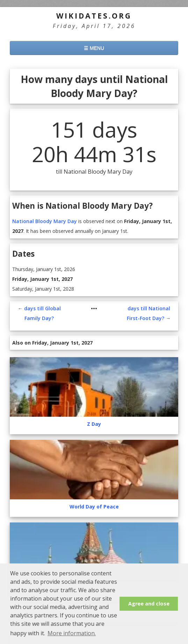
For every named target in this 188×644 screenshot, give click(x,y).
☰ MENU (94, 48)
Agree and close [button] (149, 604)
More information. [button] (72, 633)
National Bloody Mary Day (45, 221)
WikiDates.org (94, 16)
